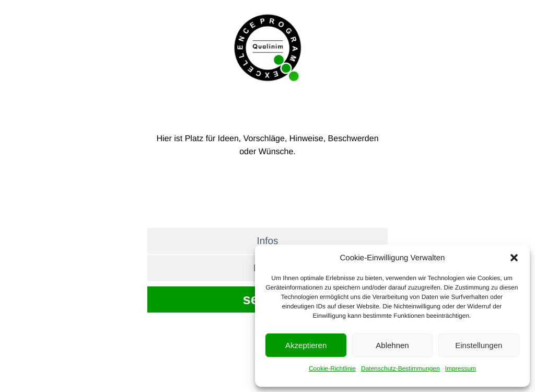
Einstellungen (479, 345)
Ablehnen (392, 345)
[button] (514, 258)
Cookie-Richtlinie (332, 368)
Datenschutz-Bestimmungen (400, 368)
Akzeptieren (306, 345)
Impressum (461, 368)
